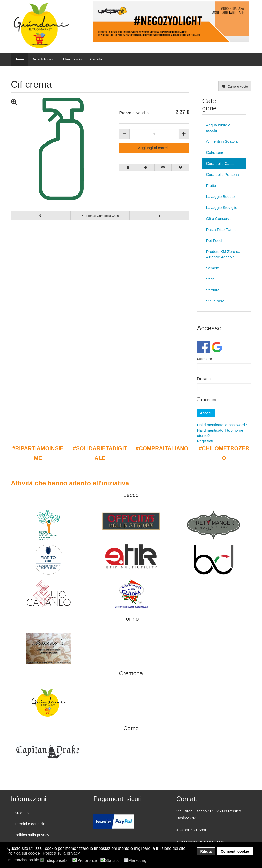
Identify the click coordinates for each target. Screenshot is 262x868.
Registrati (205, 441)
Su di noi (22, 813)
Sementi (213, 268)
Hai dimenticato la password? (222, 425)
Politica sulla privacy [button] (61, 853)
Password (204, 379)
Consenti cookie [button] (235, 851)
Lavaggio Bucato (221, 196)
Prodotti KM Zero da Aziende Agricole (223, 254)
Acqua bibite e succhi (218, 128)
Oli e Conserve (219, 218)
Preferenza (87, 860)
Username (205, 359)
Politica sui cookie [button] (24, 853)
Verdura (213, 290)
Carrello (96, 59)
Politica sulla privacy (32, 835)
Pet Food (214, 241)
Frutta (211, 185)
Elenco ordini (73, 59)
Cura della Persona (223, 174)
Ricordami (206, 400)
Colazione (215, 152)
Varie (211, 279)
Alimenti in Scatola (222, 141)
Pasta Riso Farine (221, 229)
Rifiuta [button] (206, 851)
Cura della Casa (220, 163)
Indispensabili (57, 860)
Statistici (113, 860)
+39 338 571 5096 (192, 830)
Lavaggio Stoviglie (222, 207)
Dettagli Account (43, 59)
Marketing (137, 860)
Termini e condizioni (31, 824)
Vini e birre (215, 301)
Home (19, 59)
